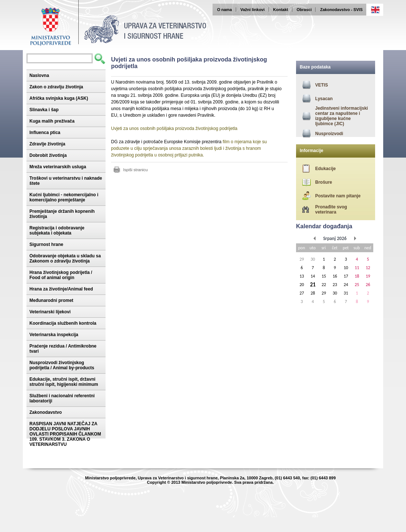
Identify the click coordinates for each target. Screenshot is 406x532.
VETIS (322, 85)
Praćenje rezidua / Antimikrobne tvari (63, 349)
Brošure (324, 182)
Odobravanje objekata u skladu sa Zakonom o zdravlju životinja (65, 258)
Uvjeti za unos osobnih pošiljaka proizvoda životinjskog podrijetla (174, 128)
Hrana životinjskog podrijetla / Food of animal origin (61, 275)
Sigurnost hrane (46, 244)
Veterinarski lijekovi (50, 312)
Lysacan (324, 99)
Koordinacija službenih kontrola (63, 323)
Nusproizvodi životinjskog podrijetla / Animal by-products (62, 365)
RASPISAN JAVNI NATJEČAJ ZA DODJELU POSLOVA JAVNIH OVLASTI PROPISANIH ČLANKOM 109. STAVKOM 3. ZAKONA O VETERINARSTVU (65, 434)
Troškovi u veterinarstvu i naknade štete (66, 181)
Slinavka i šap (44, 110)
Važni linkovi (253, 10)
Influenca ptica (45, 133)
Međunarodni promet (51, 300)
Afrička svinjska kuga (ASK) (59, 98)
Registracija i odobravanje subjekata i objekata (57, 230)
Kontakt (281, 10)
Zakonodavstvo (46, 412)
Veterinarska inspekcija (54, 335)
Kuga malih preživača (52, 121)
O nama (224, 10)
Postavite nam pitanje (338, 196)
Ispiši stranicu (136, 170)
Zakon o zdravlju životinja (56, 87)
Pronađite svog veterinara (331, 209)
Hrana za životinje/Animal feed (61, 289)
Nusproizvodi (329, 134)
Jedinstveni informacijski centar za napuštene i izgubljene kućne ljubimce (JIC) (341, 116)
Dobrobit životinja (48, 155)
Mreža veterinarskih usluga (58, 167)
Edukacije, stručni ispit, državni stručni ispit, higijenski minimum (64, 382)
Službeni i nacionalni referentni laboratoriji (62, 398)
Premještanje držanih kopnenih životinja (62, 214)
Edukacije (325, 169)
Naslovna (39, 75)
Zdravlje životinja (47, 144)
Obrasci (304, 10)
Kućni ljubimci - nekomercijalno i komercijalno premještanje (64, 197)
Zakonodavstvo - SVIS (341, 10)
